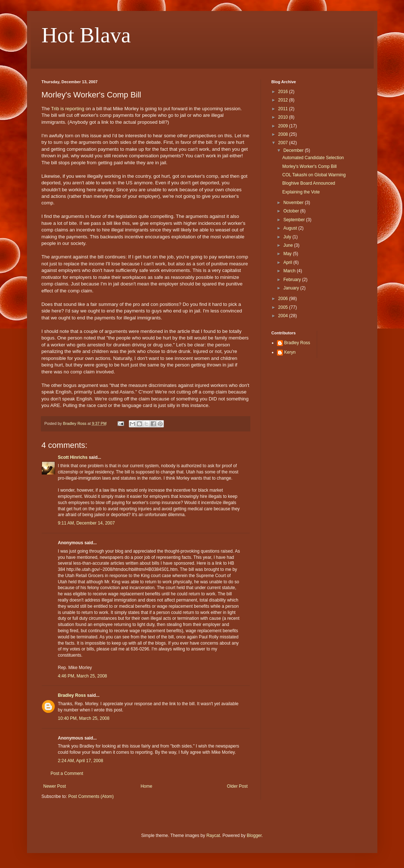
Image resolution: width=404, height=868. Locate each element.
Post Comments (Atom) (91, 796)
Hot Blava (86, 35)
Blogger (254, 836)
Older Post (237, 786)
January (292, 288)
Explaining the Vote (301, 192)
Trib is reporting (68, 109)
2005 (284, 307)
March (290, 271)
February (293, 280)
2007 (284, 143)
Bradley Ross (72, 695)
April (288, 262)
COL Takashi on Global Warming (314, 175)
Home (146, 786)
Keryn (290, 352)
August (291, 228)
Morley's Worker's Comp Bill (309, 166)
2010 (284, 117)
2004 (284, 316)
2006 (284, 299)
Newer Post (55, 786)
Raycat (213, 836)
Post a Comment (67, 773)
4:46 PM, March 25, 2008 (83, 676)
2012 (284, 100)
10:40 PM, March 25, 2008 (84, 718)
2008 (284, 134)
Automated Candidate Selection (313, 158)
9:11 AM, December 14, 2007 (86, 523)
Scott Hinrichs (73, 457)
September (295, 220)
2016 (284, 92)
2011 (284, 109)
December (294, 150)
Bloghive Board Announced (309, 183)
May (288, 254)
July (288, 237)
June (288, 245)
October (292, 211)
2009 (284, 126)
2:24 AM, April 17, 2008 (81, 761)
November (294, 203)
